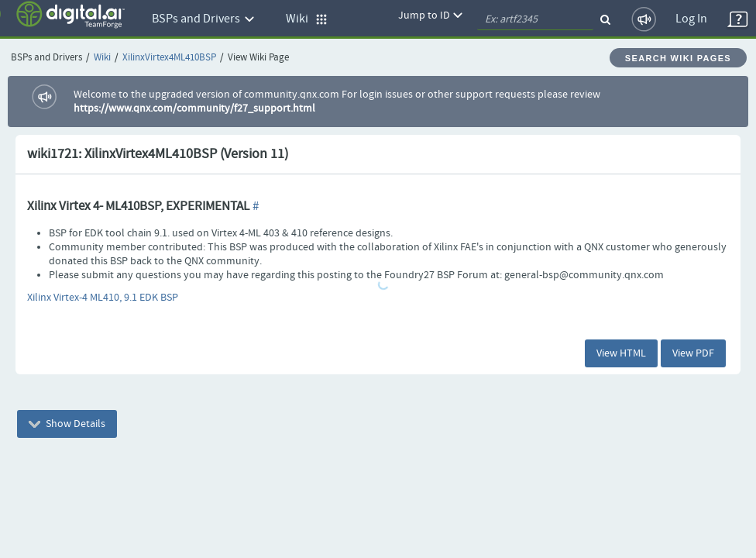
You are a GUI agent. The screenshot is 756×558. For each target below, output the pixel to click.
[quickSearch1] (535, 19)
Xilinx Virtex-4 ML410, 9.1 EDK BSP (103, 298)
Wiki (102, 58)
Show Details (67, 424)
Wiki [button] (307, 19)
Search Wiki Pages (678, 58)
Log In (691, 19)
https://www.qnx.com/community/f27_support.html (194, 108)
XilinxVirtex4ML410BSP (169, 58)
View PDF (693, 353)
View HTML (621, 353)
